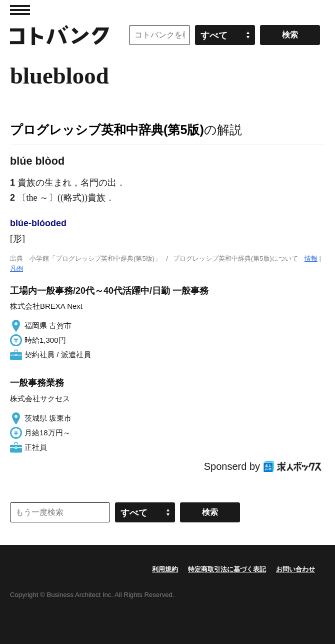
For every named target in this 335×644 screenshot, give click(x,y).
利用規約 (165, 569)
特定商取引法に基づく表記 (227, 569)
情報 (311, 258)
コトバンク (59, 35)
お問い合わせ (295, 569)
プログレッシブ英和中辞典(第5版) (107, 130)
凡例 (16, 268)
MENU (20, 10)
